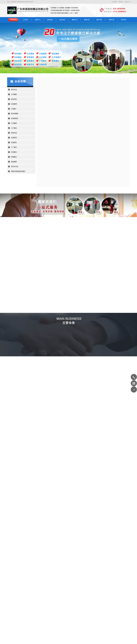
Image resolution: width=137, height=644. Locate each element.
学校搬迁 (14, 152)
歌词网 (46, 598)
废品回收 (14, 99)
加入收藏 (114, 2)
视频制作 (61, 598)
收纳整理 (14, 104)
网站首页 (13, 20)
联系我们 (121, 2)
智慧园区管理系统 (53, 598)
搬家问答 (87, 20)
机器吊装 (14, 133)
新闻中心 (38, 20)
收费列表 (111, 20)
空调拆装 (14, 138)
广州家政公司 (68, 598)
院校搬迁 (50, 20)
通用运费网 (33, 598)
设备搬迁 (14, 143)
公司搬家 (14, 94)
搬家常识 (75, 20)
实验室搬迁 (15, 118)
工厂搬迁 (14, 147)
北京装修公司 (40, 598)
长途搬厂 (14, 109)
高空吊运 (14, 90)
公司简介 (26, 20)
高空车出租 (15, 167)
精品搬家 (14, 162)
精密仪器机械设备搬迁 (18, 171)
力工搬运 (14, 128)
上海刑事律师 (75, 598)
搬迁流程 (62, 20)
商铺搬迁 (14, 157)
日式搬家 (14, 123)
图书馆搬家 (15, 114)
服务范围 (99, 20)
